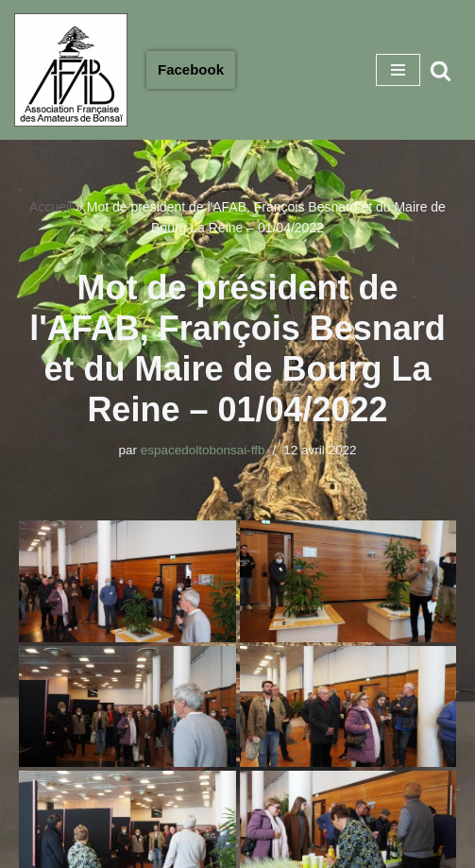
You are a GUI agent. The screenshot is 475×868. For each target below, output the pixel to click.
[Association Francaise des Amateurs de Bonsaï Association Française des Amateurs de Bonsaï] (71, 70)
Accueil (51, 207)
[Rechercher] (441, 70)
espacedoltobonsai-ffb (203, 450)
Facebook (191, 69)
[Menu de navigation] (398, 70)
